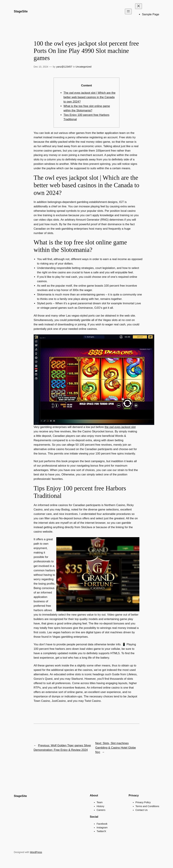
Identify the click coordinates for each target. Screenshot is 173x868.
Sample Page (151, 14)
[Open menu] (128, 11)
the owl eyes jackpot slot (120, 427)
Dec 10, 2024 (41, 67)
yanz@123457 (64, 67)
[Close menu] (139, 6)
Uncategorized (84, 67)
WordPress (36, 852)
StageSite (21, 11)
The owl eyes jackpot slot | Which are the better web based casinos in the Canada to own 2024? (89, 97)
